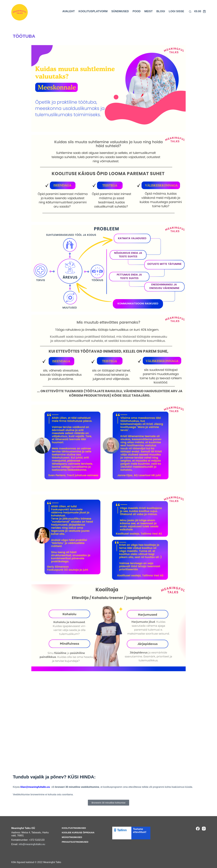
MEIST (149, 11)
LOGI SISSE (176, 11)
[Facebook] (198, 829)
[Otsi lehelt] (190, 12)
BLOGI (161, 11)
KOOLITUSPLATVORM (93, 11)
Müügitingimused (72, 837)
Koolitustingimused (74, 828)
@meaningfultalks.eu (38, 787)
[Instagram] (204, 829)
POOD (137, 11)
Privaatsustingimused (75, 842)
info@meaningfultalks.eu (32, 844)
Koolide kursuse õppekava (78, 833)
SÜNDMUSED (120, 11)
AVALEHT (69, 11)
